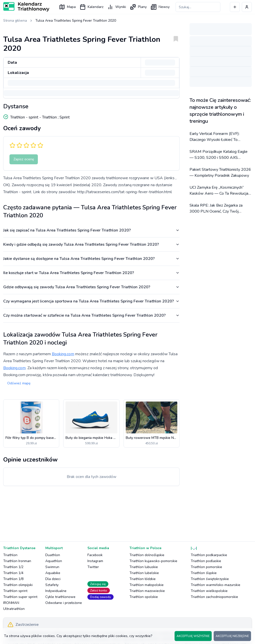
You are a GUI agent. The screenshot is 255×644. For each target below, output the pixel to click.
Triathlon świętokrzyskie (210, 579)
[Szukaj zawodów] (198, 7)
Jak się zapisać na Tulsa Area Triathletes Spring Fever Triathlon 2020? (91, 230)
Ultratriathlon (14, 609)
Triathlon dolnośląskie (147, 555)
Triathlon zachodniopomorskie (214, 597)
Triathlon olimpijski (18, 585)
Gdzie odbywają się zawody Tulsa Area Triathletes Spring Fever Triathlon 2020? (91, 287)
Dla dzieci (53, 579)
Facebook (95, 555)
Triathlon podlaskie (206, 561)
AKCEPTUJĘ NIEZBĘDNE (232, 636)
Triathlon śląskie (204, 573)
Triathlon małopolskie (147, 585)
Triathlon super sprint (20, 597)
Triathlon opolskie (144, 597)
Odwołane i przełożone (64, 603)
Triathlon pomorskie (206, 567)
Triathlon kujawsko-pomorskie (153, 561)
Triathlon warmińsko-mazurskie (216, 585)
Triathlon (10, 555)
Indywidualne (56, 591)
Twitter (93, 567)
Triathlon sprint (15, 591)
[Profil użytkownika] (247, 7)
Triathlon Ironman (17, 561)
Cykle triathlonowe (60, 597)
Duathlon (53, 555)
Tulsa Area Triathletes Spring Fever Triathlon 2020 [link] (76, 21)
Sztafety (52, 585)
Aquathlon (54, 561)
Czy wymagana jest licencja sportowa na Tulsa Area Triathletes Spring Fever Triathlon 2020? (91, 301)
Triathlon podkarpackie (209, 555)
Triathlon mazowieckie (147, 591)
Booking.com (63, 354)
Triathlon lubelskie (144, 573)
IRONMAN (11, 603)
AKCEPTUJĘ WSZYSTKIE (193, 636)
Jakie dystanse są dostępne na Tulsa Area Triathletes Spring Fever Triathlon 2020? (91, 259)
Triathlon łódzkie (143, 579)
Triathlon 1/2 (13, 567)
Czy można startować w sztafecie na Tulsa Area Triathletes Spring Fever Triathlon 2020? (91, 315)
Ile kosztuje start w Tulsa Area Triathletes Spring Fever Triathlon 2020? (91, 273)
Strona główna (15, 21)
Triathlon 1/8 (13, 579)
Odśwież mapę (19, 383)
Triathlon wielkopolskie (209, 591)
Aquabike (53, 573)
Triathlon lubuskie (144, 567)
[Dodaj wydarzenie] (235, 7)
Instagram (95, 561)
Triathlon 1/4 (13, 573)
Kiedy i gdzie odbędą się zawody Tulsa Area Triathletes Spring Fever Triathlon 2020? (91, 244)
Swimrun (52, 567)
